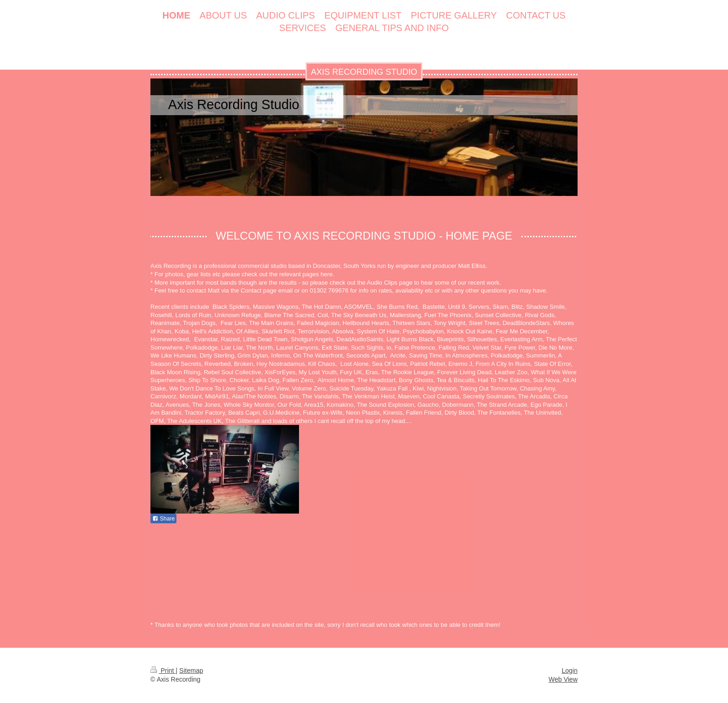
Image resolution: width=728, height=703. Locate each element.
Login (570, 670)
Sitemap (191, 670)
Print (163, 670)
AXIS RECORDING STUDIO (364, 72)
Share (163, 519)
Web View (563, 679)
